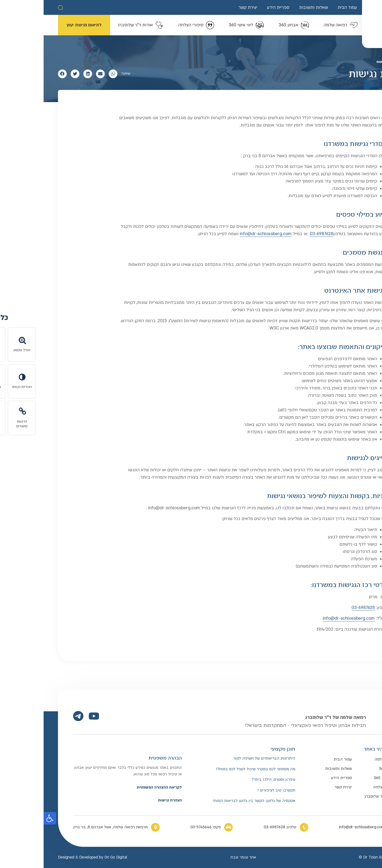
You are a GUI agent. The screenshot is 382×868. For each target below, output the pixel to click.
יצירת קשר (204, 7)
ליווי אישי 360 (341, 778)
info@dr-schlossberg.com (222, 234)
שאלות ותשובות (270, 7)
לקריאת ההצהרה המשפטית (116, 787)
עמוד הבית (304, 7)
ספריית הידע (235, 7)
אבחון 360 (344, 769)
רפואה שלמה (342, 759)
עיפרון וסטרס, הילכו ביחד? (230, 780)
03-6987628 (278, 234)
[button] (17, 7)
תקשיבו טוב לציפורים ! (233, 790)
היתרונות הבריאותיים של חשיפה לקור (221, 758)
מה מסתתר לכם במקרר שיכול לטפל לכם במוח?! (212, 769)
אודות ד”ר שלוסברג (337, 796)
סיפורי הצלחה (341, 787)
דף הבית (362, 62)
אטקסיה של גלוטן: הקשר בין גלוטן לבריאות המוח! (210, 801)
